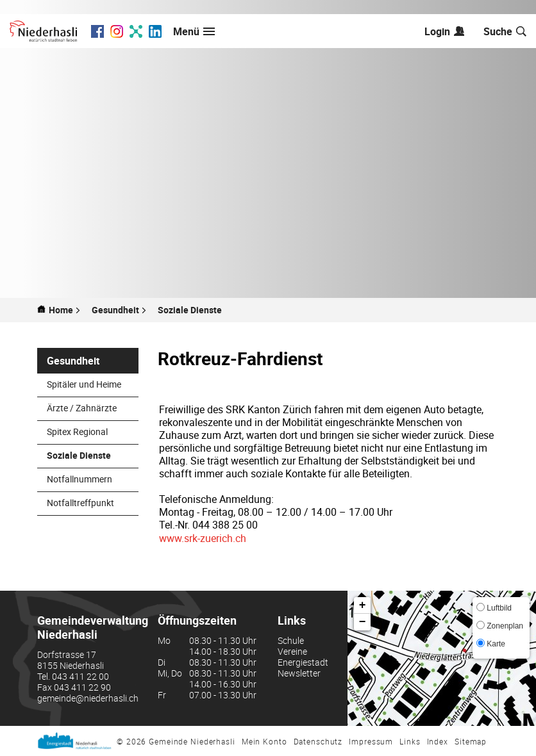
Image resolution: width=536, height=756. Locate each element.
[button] (119, 310)
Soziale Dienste (93, 455)
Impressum (371, 741)
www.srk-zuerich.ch (203, 538)
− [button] (363, 622)
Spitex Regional (77, 431)
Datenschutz (318, 741)
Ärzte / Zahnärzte (82, 408)
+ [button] (363, 605)
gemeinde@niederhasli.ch (88, 698)
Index (438, 741)
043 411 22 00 (80, 676)
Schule (291, 640)
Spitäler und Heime (84, 384)
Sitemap (471, 741)
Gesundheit (73, 361)
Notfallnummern (80, 479)
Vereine (292, 651)
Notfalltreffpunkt (80, 503)
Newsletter (299, 673)
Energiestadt (303, 662)
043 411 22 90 (82, 687)
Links (410, 741)
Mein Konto (264, 741)
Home (61, 310)
